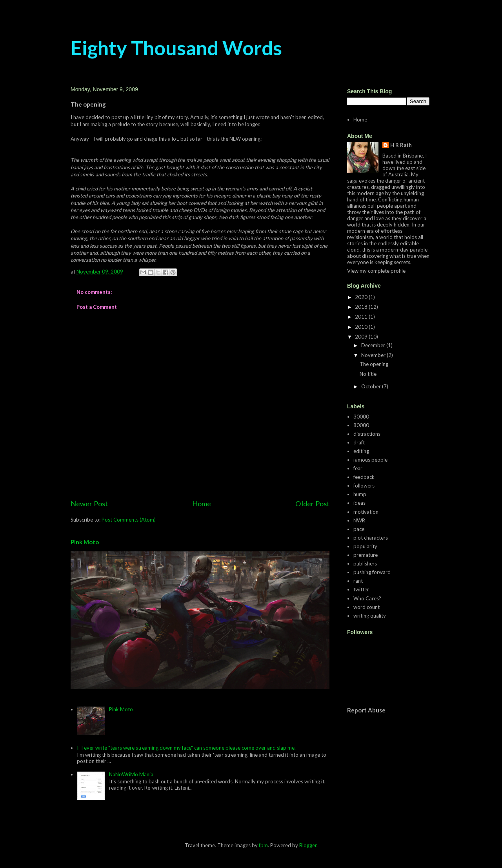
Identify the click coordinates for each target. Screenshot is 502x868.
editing (361, 451)
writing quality (370, 616)
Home (202, 504)
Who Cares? (367, 598)
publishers (365, 564)
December (374, 345)
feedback (364, 477)
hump (360, 494)
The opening (374, 364)
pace (359, 529)
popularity (365, 546)
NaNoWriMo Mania (131, 774)
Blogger (308, 845)
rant (358, 581)
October (372, 386)
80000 (361, 425)
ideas (359, 503)
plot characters (371, 538)
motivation (366, 512)
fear (358, 468)
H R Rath (401, 145)
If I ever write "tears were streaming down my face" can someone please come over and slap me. (186, 748)
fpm (263, 845)
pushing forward (372, 572)
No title (368, 374)
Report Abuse (366, 710)
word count (366, 607)
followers (364, 486)
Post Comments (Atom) (129, 520)
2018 (362, 307)
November (374, 355)
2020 (362, 297)
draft (359, 442)
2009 (362, 337)
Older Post (312, 504)
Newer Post (89, 504)
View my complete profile (376, 271)
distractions (367, 434)
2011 (362, 317)
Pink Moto (85, 542)
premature (366, 555)
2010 (362, 327)
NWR (359, 520)
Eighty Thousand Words (176, 48)
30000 (361, 417)
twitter (361, 589)
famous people (370, 460)
